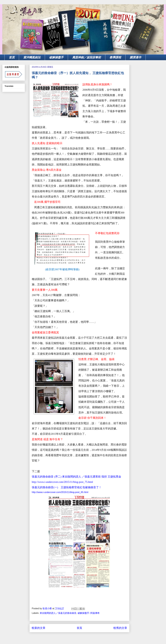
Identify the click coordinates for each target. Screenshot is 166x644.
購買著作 (136, 57)
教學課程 (115, 57)
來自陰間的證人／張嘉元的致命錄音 (58, 613)
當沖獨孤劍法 (32, 57)
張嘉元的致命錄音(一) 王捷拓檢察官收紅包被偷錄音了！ (67, 487)
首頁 (12, 57)
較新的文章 (39, 628)
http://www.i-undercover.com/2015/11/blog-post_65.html (60, 492)
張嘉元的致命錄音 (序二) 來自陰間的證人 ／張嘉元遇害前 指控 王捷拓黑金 (76, 477)
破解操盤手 (56, 57)
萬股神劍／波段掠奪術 (87, 57)
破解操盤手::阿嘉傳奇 (89, 613)
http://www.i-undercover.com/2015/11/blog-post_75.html (62, 482)
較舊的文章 (120, 628)
